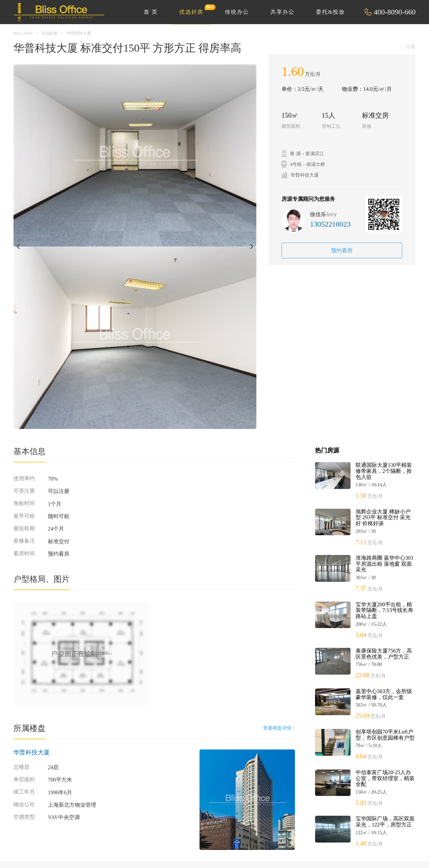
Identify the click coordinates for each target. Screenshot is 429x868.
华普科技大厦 (79, 33)
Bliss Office (23, 33)
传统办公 (237, 12)
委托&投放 (330, 12)
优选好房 (195, 9)
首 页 (151, 12)
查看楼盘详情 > (279, 728)
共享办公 (283, 12)
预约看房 (342, 251)
